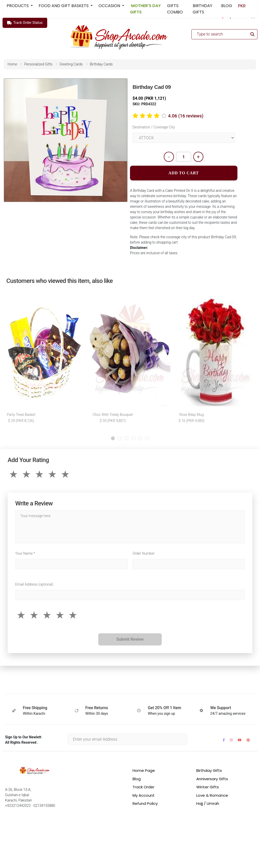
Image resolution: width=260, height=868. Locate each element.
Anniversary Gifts (212, 779)
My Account (144, 796)
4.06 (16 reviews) (186, 116)
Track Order (143, 787)
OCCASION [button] (110, 6)
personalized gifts (38, 64)
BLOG (227, 6)
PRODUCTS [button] (18, 6)
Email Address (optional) (34, 585)
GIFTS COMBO (175, 9)
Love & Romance (212, 796)
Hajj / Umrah (208, 804)
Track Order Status (25, 23)
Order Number (144, 554)
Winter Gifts (208, 787)
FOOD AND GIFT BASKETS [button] (64, 6)
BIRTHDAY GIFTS (202, 9)
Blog (137, 779)
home (12, 64)
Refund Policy (145, 804)
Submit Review (130, 640)
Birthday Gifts (209, 771)
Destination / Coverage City (154, 127)
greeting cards (71, 64)
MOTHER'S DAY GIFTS (145, 9)
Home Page (144, 771)
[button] (113, 439)
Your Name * (25, 554)
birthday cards (101, 64)
